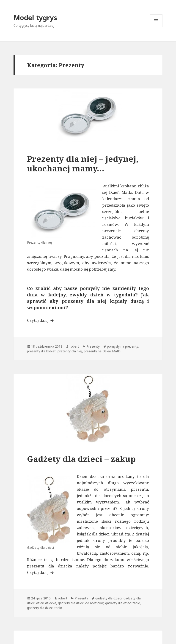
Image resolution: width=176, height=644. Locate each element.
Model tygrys (35, 17)
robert (74, 346)
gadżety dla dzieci (109, 598)
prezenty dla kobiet (41, 351)
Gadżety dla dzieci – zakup (81, 459)
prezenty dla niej (70, 351)
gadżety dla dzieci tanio (45, 608)
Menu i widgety (156, 27)
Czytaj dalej (41, 320)
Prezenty (93, 346)
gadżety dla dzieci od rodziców (81, 603)
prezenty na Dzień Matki (102, 351)
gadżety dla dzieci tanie (123, 603)
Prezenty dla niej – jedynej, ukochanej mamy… (83, 164)
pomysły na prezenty (122, 346)
